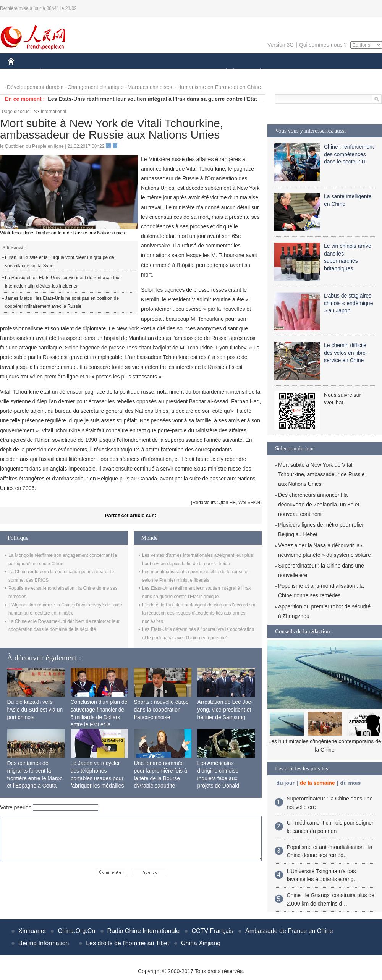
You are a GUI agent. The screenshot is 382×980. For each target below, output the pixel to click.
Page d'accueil (17, 112)
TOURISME (320, 72)
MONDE (89, 72)
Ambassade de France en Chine (289, 931)
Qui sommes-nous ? (323, 45)
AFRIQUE (121, 72)
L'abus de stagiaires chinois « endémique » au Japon (348, 303)
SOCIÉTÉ (223, 72)
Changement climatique (96, 87)
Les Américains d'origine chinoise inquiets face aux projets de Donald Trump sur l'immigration (225, 778)
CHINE (21, 72)
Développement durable (35, 87)
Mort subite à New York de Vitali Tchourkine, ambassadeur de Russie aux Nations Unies (321, 474)
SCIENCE (155, 72)
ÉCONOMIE (54, 72)
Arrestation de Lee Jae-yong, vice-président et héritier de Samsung (225, 709)
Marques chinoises (150, 87)
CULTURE (189, 72)
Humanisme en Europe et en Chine (219, 87)
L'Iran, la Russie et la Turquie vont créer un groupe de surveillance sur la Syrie (60, 262)
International (53, 112)
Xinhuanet (32, 931)
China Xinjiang (201, 943)
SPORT (287, 72)
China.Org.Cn (76, 931)
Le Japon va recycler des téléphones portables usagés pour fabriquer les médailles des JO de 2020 (97, 778)
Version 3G (281, 45)
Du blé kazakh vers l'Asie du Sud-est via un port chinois (35, 709)
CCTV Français (212, 931)
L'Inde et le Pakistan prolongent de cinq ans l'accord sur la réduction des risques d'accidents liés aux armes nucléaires (199, 613)
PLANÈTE (257, 72)
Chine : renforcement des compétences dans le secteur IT (349, 154)
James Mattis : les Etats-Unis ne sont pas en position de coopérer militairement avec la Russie (62, 302)
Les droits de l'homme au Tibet (127, 943)
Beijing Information (44, 943)
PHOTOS (355, 72)
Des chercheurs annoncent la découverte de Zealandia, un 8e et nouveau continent (319, 505)
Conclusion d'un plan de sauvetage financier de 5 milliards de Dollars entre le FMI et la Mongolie (99, 717)
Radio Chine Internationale (143, 931)
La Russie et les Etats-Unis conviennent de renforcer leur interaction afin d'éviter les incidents (63, 282)
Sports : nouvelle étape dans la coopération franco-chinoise (161, 709)
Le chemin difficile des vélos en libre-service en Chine (346, 353)
